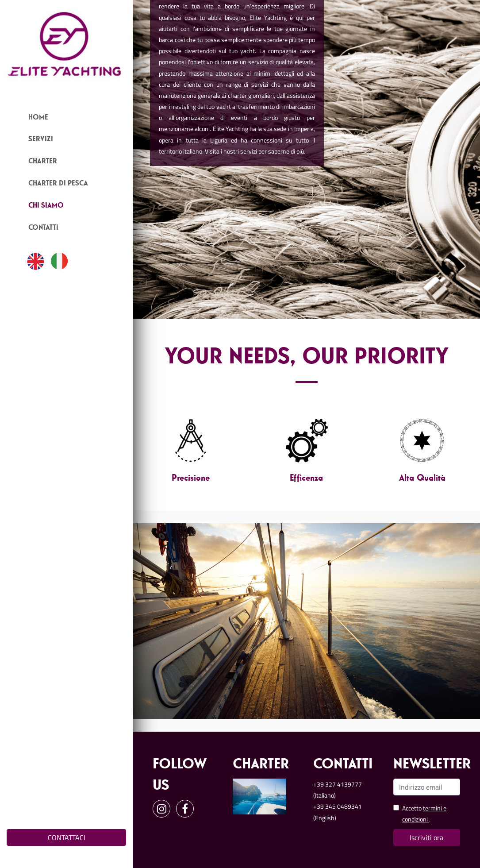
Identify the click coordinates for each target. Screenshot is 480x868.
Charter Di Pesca (58, 184)
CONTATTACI (67, 837)
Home (38, 118)
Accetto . (424, 814)
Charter (43, 162)
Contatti (43, 228)
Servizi (41, 139)
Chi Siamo (46, 206)
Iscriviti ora (426, 837)
